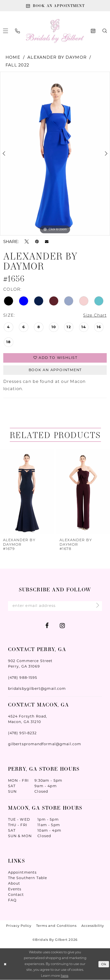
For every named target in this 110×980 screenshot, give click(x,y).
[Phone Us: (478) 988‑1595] (17, 31)
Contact (16, 895)
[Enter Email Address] (55, 606)
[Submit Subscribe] (96, 606)
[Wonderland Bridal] (55, 31)
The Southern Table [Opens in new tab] (28, 878)
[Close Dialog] (5, 964)
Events (15, 889)
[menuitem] (17, 31)
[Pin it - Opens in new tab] (37, 242)
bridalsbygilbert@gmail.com (37, 689)
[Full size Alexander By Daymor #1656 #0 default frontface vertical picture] (55, 154)
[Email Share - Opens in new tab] (47, 242)
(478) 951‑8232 (22, 733)
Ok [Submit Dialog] (104, 964)
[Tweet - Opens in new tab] (27, 242)
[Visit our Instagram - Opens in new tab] (62, 626)
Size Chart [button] (95, 316)
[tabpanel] (55, 154)
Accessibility (93, 926)
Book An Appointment (55, 370)
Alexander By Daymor (57, 57)
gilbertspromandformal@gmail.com (45, 744)
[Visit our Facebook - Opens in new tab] (47, 626)
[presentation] (27, 492)
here (65, 976)
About (14, 884)
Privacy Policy (19, 926)
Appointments (22, 873)
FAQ (12, 901)
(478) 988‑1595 (23, 678)
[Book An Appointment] (55, 6)
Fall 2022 (17, 65)
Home (13, 57)
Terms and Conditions (56, 926)
